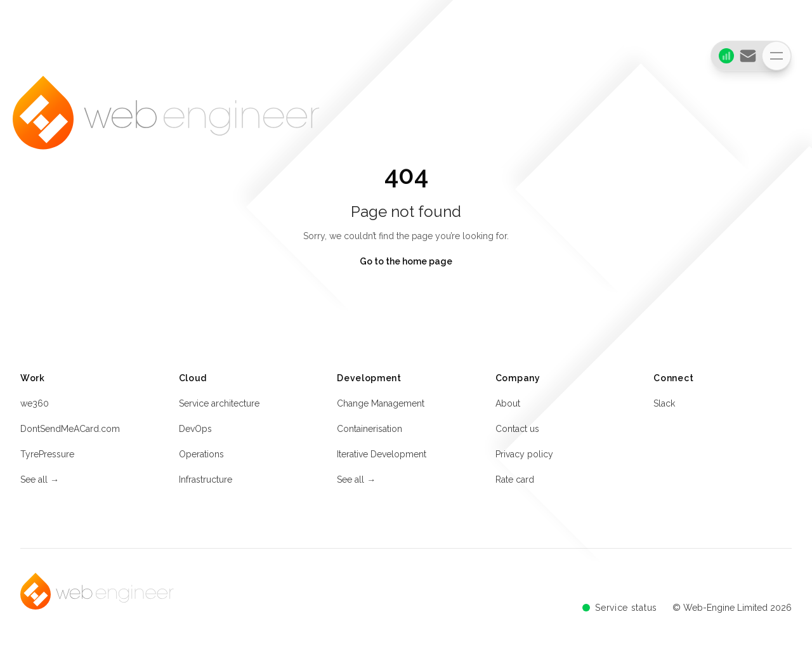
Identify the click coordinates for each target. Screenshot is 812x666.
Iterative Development (382, 457)
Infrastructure (206, 482)
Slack (664, 406)
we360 (35, 406)
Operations (201, 457)
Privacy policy (524, 457)
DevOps (195, 431)
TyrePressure (47, 457)
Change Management (381, 406)
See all (40, 482)
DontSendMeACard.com (70, 431)
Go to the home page (406, 261)
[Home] (166, 125)
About (508, 406)
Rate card (515, 482)
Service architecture (219, 406)
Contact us (517, 431)
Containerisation (370, 431)
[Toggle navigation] (776, 56)
